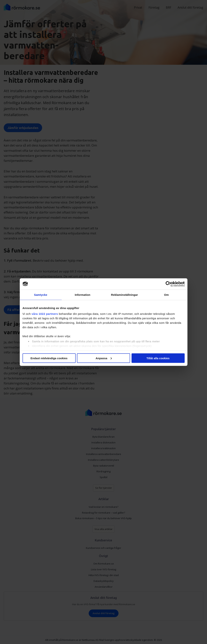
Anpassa (104, 358)
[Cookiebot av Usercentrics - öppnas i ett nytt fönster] (168, 284)
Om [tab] (166, 295)
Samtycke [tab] (41, 295)
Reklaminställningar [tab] (124, 295)
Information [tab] (83, 295)
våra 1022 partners (45, 314)
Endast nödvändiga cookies (49, 358)
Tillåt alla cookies (158, 358)
